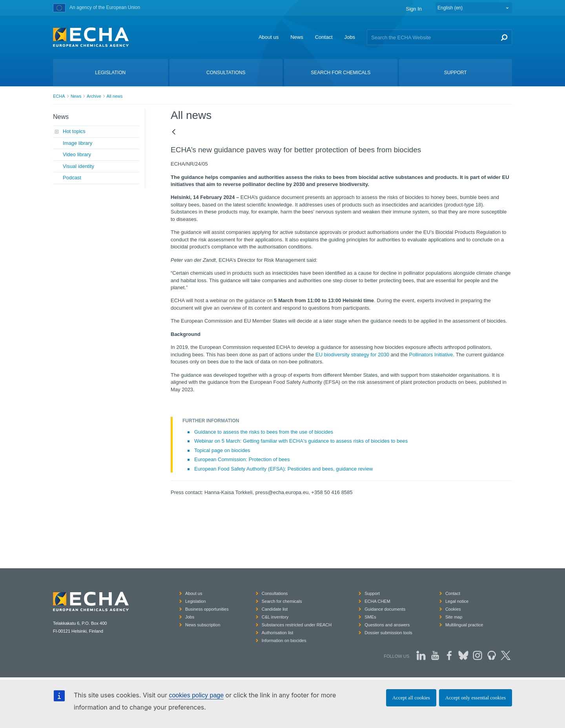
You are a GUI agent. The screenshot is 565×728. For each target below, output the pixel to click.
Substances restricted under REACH (297, 625)
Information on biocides (284, 640)
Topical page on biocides (222, 450)
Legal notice (457, 601)
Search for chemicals (282, 601)
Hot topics (74, 131)
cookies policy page (196, 695)
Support (372, 593)
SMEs (370, 617)
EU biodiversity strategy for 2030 (352, 355)
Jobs (350, 37)
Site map (454, 617)
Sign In (414, 9)
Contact (324, 37)
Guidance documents (385, 609)
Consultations (275, 593)
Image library (77, 143)
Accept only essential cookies (476, 698)
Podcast (72, 178)
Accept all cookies (411, 698)
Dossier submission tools (388, 633)
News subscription (203, 625)
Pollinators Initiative (431, 355)
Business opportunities (207, 609)
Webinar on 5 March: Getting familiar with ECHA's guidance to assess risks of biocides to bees (301, 441)
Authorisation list (278, 633)
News (297, 37)
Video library (77, 154)
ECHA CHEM (377, 601)
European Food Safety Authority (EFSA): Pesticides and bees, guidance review (283, 469)
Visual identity (78, 166)
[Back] (174, 132)
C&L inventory (275, 617)
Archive (94, 96)
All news (114, 96)
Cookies (453, 609)
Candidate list (275, 609)
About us (269, 37)
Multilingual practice (464, 625)
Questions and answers (387, 625)
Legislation (196, 601)
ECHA (59, 96)
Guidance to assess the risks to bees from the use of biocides (264, 432)
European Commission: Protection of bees (242, 459)
